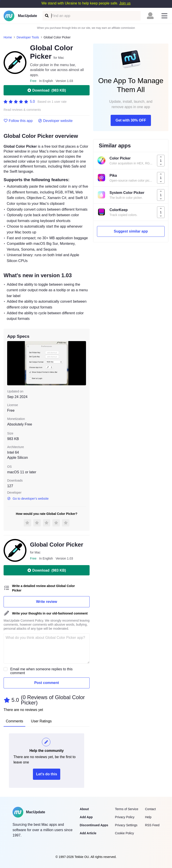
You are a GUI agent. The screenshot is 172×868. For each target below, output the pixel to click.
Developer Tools (28, 37)
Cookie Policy (124, 833)
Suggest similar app (131, 231)
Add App (86, 817)
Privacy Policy (125, 817)
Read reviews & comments (22, 110)
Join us (125, 3)
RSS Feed (152, 825)
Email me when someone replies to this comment (41, 671)
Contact (150, 809)
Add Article (88, 833)
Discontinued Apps (94, 825)
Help (148, 817)
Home (8, 37)
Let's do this (47, 774)
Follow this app (18, 121)
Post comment (47, 683)
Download (46, 90)
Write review (47, 602)
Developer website (55, 121)
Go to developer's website (28, 499)
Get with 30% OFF (131, 120)
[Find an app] (46, 16)
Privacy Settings (126, 825)
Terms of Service (127, 809)
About (84, 809)
